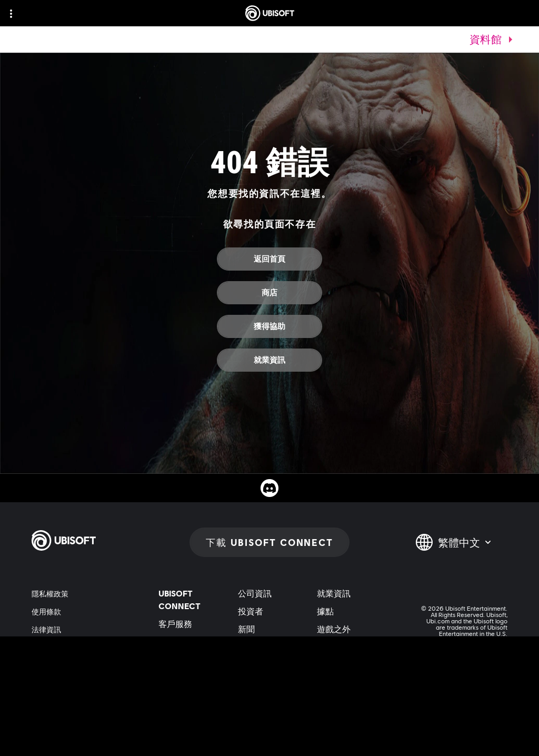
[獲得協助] (269, 326)
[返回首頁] (269, 259)
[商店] (269, 293)
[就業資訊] (269, 360)
